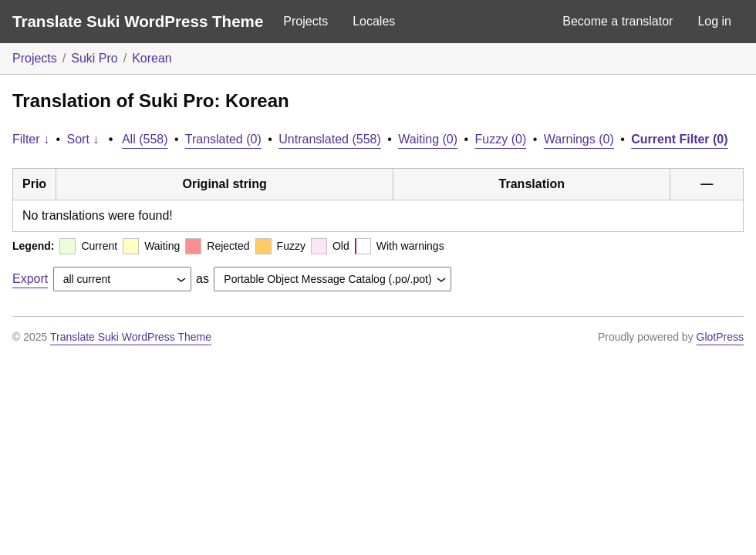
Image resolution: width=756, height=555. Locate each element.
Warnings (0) (579, 139)
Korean (152, 58)
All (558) (145, 139)
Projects (305, 21)
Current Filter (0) (679, 139)
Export (30, 279)
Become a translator (618, 21)
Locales (374, 21)
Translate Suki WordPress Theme (138, 21)
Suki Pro (94, 58)
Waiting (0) (428, 139)
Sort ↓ (83, 139)
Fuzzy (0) (501, 139)
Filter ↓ (31, 139)
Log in (714, 21)
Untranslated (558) (330, 139)
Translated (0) (223, 139)
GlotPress (720, 337)
